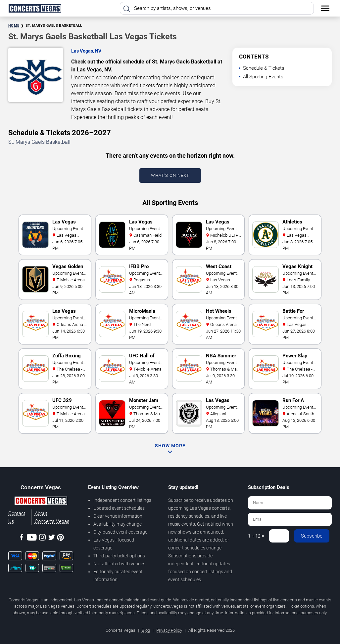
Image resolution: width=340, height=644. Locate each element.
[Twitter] (52, 538)
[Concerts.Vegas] (41, 502)
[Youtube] (32, 538)
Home (14, 26)
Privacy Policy (169, 630)
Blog (146, 630)
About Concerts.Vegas (52, 517)
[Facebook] (22, 538)
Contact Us (17, 517)
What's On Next (170, 175)
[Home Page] (35, 8)
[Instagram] (42, 538)
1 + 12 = (256, 536)
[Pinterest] (60, 539)
